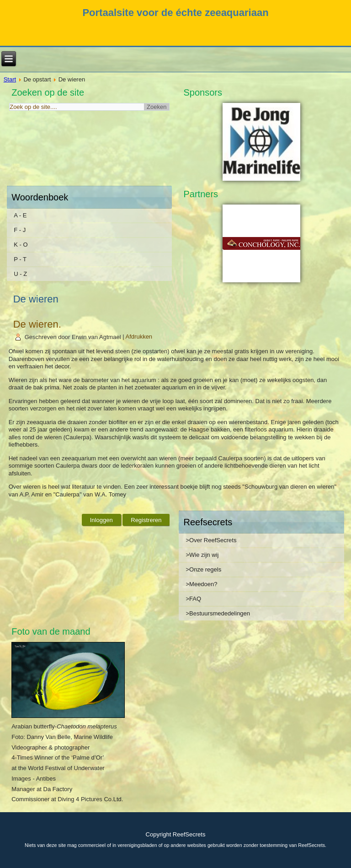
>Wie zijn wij (202, 555)
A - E (20, 215)
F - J (20, 230)
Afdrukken (139, 337)
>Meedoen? (201, 584)
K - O (21, 245)
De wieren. (37, 324)
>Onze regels (203, 569)
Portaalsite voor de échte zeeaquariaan (175, 13)
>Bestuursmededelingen (218, 613)
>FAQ (193, 599)
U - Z (20, 274)
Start (10, 79)
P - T (20, 259)
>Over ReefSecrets (211, 540)
